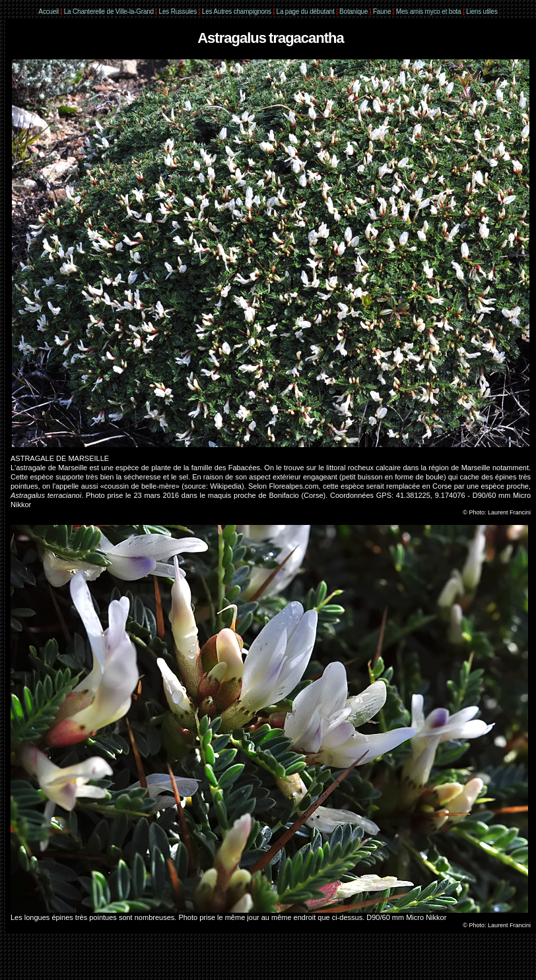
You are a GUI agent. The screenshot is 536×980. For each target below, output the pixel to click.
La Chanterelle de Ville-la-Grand (110, 12)
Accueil (49, 12)
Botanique (353, 12)
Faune (382, 12)
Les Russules (178, 12)
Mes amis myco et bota (429, 12)
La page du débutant (306, 12)
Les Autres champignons (237, 12)
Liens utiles (482, 12)
